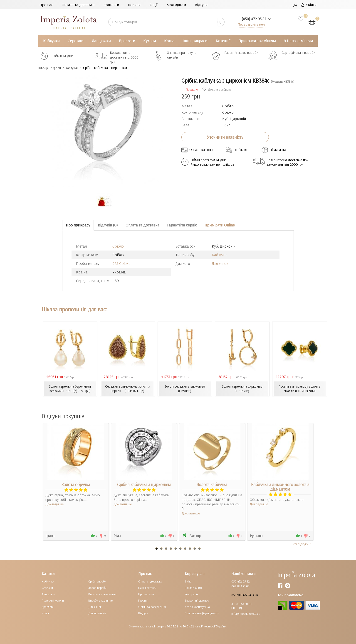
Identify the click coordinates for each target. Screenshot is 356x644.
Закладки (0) (193, 587)
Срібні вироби (97, 581)
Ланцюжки (101, 41)
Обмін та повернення (152, 607)
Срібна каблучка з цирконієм (144, 484)
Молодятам (176, 5)
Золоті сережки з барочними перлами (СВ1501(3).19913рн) (70, 389)
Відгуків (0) (108, 225)
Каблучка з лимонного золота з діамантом (280, 487)
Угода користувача (197, 607)
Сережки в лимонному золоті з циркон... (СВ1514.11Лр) (127, 389)
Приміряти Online (220, 225)
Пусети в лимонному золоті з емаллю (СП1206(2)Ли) (300, 389)
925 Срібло (121, 263)
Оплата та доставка (78, 5)
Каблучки (51, 41)
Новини (134, 5)
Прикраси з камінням (257, 41)
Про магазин (146, 594)
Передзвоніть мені (250, 24)
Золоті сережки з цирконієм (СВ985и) (185, 389)
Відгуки (201, 5)
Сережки (75, 41)
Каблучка (220, 255)
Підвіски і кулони (53, 600)
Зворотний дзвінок (197, 600)
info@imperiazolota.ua (246, 613)
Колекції (223, 41)
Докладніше (55, 504)
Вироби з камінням (101, 600)
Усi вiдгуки (302, 544)
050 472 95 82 (241, 581)
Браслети (127, 41)
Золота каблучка (212, 484)
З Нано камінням (298, 41)
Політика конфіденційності (202, 613)
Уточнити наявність (225, 137)
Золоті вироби (97, 587)
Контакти (111, 5)
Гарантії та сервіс (182, 225)
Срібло (118, 246)
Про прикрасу (78, 225)
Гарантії (143, 600)
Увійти (309, 5)
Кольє (169, 41)
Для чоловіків (97, 613)
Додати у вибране (217, 89)
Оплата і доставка (150, 581)
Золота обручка (76, 484)
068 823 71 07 (240, 586)
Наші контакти (147, 587)
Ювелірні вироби (53, 68)
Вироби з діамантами (102, 594)
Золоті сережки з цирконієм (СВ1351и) (242, 389)
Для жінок (220, 263)
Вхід (188, 581)
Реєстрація (192, 594)
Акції (153, 5)
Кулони (150, 41)
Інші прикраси (195, 41)
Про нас (46, 5)
